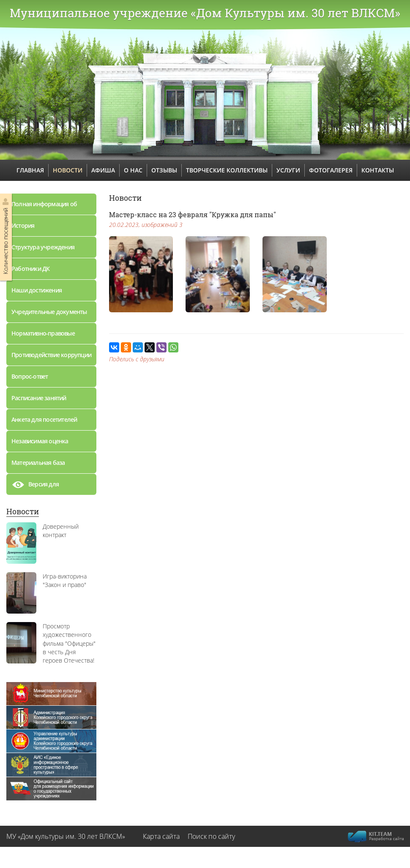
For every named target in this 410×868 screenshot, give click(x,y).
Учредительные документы (49, 312)
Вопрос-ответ (30, 376)
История (23, 225)
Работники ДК (30, 269)
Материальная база (38, 463)
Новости (23, 511)
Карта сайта (161, 836)
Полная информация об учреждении (44, 207)
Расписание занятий (39, 398)
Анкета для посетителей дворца (44, 423)
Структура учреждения (43, 247)
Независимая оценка (40, 441)
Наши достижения (37, 290)
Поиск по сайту (211, 836)
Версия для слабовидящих (40, 486)
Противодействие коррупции (51, 355)
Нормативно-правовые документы (43, 337)
